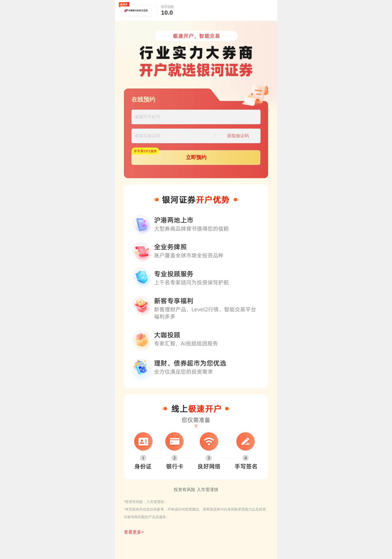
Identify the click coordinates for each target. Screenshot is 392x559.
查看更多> (134, 532)
